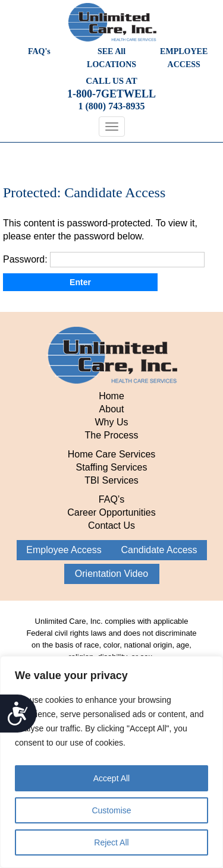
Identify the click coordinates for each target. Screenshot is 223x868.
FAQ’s (111, 499)
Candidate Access (159, 550)
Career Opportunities (111, 512)
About (112, 409)
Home (111, 396)
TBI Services (111, 480)
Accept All (111, 778)
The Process (112, 435)
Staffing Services (112, 467)
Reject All (111, 842)
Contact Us (111, 525)
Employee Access (64, 550)
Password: (104, 259)
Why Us (112, 422)
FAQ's (39, 51)
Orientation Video (111, 574)
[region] (111, 762)
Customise (111, 810)
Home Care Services (112, 454)
